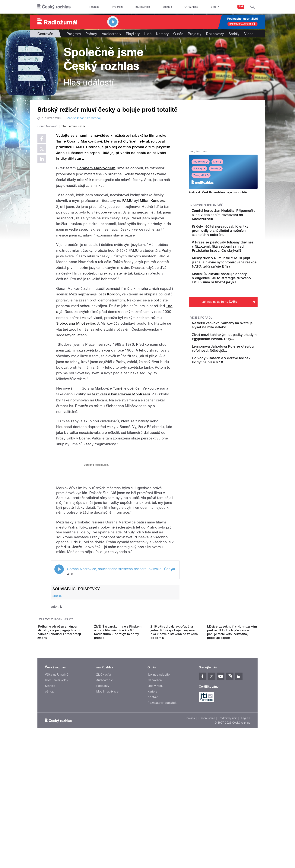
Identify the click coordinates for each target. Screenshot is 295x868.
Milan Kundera (153, 281)
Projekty (195, 34)
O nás (178, 34)
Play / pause (59, 649)
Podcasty (103, 800)
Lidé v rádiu (156, 800)
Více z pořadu (202, 342)
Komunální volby (57, 794)
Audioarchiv (112, 34)
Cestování (46, 34)
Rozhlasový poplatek (162, 817)
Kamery (162, 34)
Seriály (234, 34)
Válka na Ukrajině (57, 788)
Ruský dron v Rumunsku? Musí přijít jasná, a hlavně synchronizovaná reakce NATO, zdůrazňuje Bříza (234, 281)
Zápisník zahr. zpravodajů (85, 118)
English (246, 832)
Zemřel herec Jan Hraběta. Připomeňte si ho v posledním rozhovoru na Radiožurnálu (235, 217)
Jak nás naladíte (159, 788)
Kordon (113, 374)
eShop (49, 805)
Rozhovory (215, 34)
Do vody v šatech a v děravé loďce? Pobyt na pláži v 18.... (234, 403)
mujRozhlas (143, 7)
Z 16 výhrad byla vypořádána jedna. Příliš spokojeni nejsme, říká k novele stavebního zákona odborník (174, 746)
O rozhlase (191, 7)
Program (117, 7)
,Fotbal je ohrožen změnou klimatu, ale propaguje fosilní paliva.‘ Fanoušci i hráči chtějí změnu (59, 746)
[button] (173, 649)
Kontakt (153, 811)
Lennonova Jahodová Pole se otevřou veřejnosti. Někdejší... (235, 386)
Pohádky (199, 169)
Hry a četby (201, 162)
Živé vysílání (201, 175)
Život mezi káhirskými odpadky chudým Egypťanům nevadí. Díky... (234, 369)
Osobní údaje (207, 832)
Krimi (217, 162)
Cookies (190, 832)
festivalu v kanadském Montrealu (121, 474)
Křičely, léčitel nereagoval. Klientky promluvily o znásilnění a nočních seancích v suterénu (234, 237)
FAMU (128, 281)
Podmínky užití (228, 832)
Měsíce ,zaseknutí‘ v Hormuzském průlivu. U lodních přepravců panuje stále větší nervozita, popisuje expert (232, 746)
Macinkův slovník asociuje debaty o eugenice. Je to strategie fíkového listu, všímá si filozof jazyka (234, 301)
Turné (118, 468)
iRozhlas (94, 7)
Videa (249, 34)
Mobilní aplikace (108, 805)
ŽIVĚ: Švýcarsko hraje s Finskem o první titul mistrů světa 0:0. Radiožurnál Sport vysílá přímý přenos (118, 746)
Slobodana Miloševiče (76, 403)
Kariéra (152, 805)
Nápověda (155, 794)
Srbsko (57, 676)
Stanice (167, 7)
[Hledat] (252, 7)
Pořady (91, 34)
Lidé (148, 34)
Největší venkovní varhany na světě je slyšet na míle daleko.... (234, 352)
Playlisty (133, 34)
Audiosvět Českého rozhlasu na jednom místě (218, 192)
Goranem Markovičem (96, 248)
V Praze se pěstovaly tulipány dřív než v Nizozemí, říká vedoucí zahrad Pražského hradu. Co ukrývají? (233, 259)
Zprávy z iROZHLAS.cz (56, 699)
